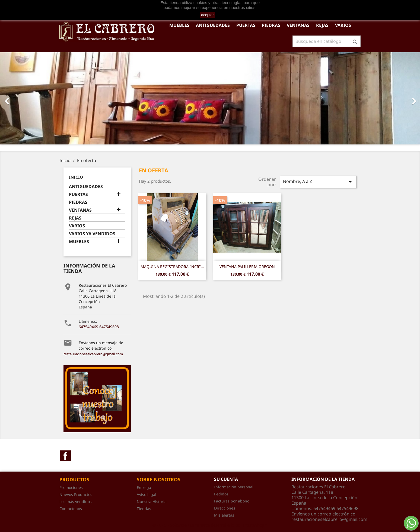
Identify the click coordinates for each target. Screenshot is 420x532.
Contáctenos (71, 509)
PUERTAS (246, 25)
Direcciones (225, 508)
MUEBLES (179, 25)
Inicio (76, 177)
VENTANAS (298, 25)
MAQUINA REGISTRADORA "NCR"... (172, 267)
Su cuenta (226, 479)
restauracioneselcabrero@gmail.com (93, 354)
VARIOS (343, 25)
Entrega (144, 487)
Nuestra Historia (152, 502)
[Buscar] (327, 41)
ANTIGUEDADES (213, 25)
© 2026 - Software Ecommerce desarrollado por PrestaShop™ (210, 525)
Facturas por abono (232, 501)
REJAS (322, 25)
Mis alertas (224, 515)
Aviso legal (147, 494)
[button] (31, 98)
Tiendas (144, 509)
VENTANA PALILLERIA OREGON (247, 267)
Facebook (65, 456)
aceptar (207, 15)
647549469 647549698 (99, 327)
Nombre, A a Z (318, 182)
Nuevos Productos (76, 494)
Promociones (71, 487)
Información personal (234, 487)
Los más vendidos (76, 502)
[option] (210, 98)
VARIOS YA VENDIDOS (92, 234)
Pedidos (221, 494)
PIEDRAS (271, 25)
